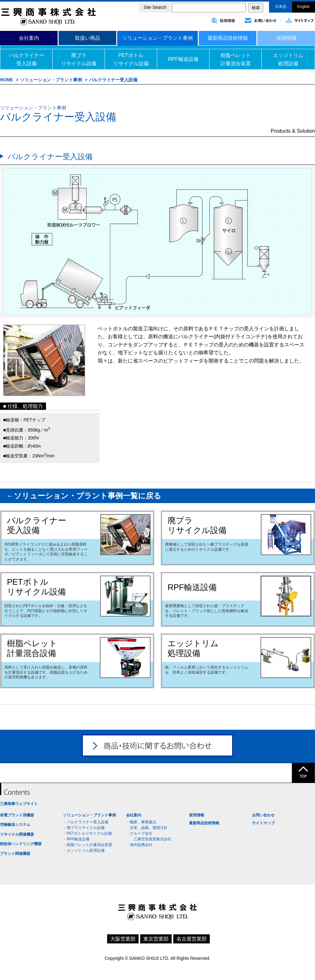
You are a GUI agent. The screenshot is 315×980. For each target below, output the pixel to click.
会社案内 (29, 38)
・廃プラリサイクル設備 (84, 828)
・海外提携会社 (139, 845)
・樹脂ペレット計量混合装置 (88, 845)
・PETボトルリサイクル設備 (87, 833)
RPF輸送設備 (183, 59)
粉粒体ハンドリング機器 (21, 844)
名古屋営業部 (192, 939)
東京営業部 (156, 939)
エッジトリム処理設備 (288, 59)
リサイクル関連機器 (17, 834)
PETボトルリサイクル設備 (131, 59)
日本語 (281, 7)
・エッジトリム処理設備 (84, 850)
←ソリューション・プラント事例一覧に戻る (84, 496)
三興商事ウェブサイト (19, 804)
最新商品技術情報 (228, 38)
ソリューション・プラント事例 (157, 38)
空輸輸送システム (15, 825)
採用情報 (286, 38)
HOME (6, 80)
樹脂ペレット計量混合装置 (236, 59)
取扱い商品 (88, 38)
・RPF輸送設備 (76, 839)
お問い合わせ (263, 815)
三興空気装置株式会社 (151, 839)
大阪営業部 (123, 939)
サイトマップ (263, 823)
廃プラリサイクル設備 (79, 59)
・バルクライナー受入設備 (86, 822)
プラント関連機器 (15, 854)
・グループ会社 (139, 833)
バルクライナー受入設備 (26, 59)
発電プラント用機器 (17, 815)
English (304, 7)
